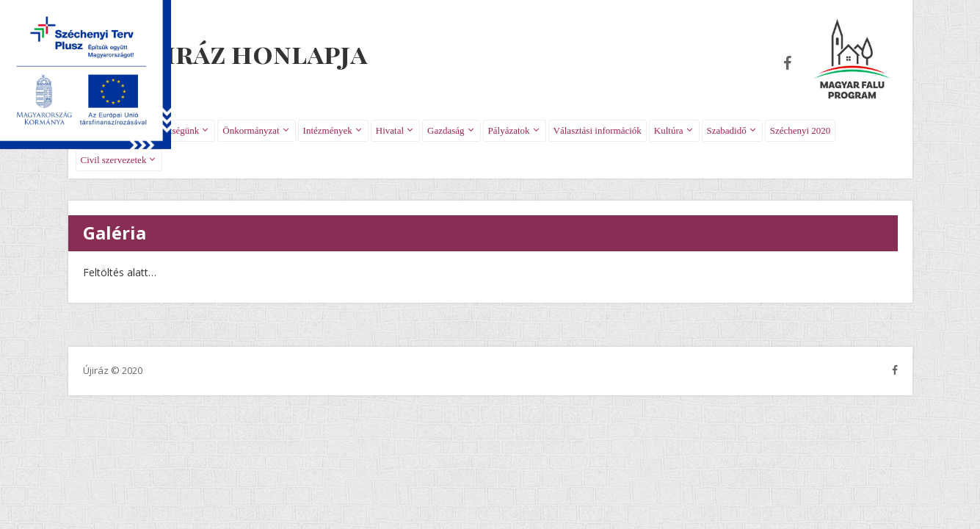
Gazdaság (446, 130)
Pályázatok (509, 130)
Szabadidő (727, 130)
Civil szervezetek (114, 160)
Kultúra (669, 130)
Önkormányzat (251, 130)
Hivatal (390, 130)
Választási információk (598, 130)
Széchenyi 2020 (801, 130)
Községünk (178, 130)
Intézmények (328, 130)
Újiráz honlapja (253, 53)
